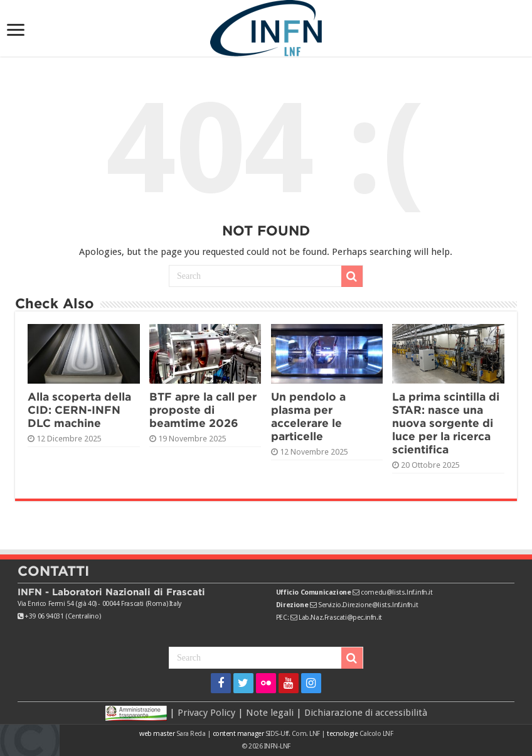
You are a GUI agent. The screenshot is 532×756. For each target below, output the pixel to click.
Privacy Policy (206, 713)
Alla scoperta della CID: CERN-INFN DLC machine (79, 410)
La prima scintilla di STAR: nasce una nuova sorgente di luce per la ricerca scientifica (446, 423)
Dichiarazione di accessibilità (366, 713)
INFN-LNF (277, 746)
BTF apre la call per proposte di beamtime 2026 (203, 410)
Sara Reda (190, 734)
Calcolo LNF (376, 734)
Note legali (270, 713)
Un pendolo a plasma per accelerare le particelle (308, 416)
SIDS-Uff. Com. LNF (293, 734)
